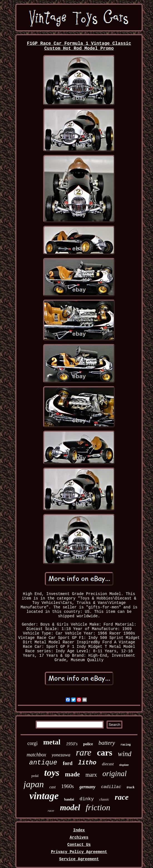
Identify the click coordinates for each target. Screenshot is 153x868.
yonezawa (61, 755)
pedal (35, 776)
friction (98, 807)
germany (87, 787)
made (73, 774)
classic (104, 799)
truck (130, 787)
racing (125, 745)
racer (51, 811)
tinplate (124, 765)
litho (87, 763)
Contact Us (79, 845)
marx (91, 775)
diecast (108, 764)
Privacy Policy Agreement (79, 852)
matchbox (36, 755)
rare (84, 752)
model (70, 807)
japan (34, 784)
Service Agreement (79, 859)
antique (43, 763)
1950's (72, 744)
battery (107, 743)
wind (125, 754)
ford (68, 763)
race (122, 797)
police (88, 744)
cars (104, 753)
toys (52, 773)
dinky (87, 799)
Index (79, 830)
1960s (67, 786)
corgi (33, 743)
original (114, 774)
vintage (44, 796)
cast (52, 787)
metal (52, 742)
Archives (79, 837)
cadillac (111, 787)
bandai (69, 799)
